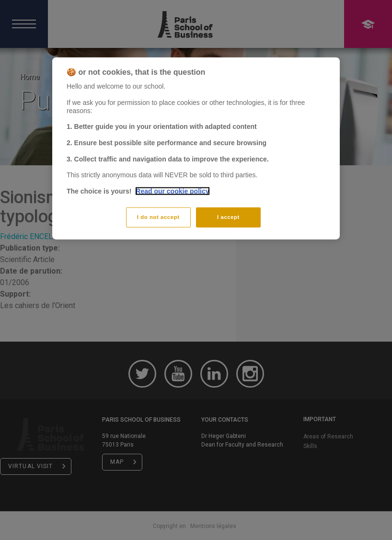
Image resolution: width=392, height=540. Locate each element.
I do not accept (158, 217)
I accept (228, 217)
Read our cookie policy (172, 191)
